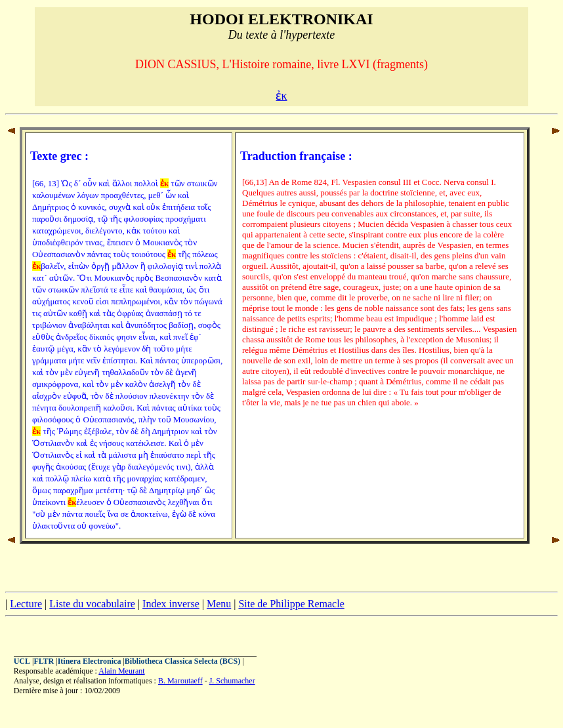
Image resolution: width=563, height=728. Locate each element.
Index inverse (171, 604)
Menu (219, 604)
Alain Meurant (121, 671)
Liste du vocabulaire (92, 604)
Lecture (26, 604)
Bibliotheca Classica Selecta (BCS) (182, 661)
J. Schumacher (232, 681)
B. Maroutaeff (180, 681)
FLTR (44, 661)
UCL (22, 661)
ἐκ (281, 96)
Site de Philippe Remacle (291, 604)
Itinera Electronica (90, 661)
